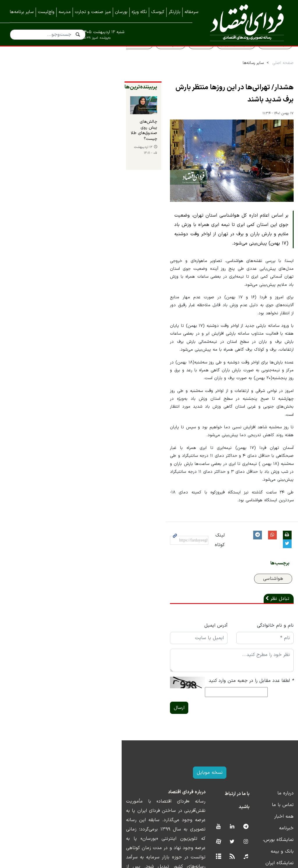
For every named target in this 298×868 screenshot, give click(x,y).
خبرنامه (281, 785)
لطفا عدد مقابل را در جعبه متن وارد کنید (246, 646)
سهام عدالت (165, 57)
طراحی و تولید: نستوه (154, 864)
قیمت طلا (196, 57)
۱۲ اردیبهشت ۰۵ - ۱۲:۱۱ (30, 169)
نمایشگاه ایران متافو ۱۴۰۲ (262, 808)
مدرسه (65, 12)
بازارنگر (174, 12)
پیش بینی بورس (230, 57)
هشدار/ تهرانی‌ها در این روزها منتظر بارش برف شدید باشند (205, 101)
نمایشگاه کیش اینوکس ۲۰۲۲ (260, 832)
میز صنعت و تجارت (93, 12)
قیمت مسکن (132, 57)
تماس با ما (277, 762)
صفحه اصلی (277, 76)
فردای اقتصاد (245, 23)
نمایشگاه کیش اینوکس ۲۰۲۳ (259, 820)
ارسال (91, 665)
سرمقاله (191, 12)
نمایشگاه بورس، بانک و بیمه (260, 797)
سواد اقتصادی (270, 57)
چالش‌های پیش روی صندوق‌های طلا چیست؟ (48, 156)
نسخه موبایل (149, 730)
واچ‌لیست (46, 12)
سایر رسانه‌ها (248, 76)
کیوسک (158, 12)
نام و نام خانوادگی (270, 591)
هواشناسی (268, 544)
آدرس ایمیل (169, 591)
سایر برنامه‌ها (22, 12)
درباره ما (280, 750)
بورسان (121, 12)
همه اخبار (278, 773)
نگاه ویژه (139, 12)
